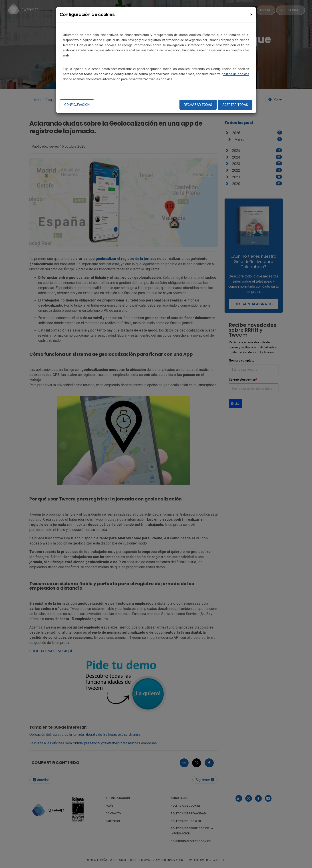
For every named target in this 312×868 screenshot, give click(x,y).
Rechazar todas (198, 105)
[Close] (251, 15)
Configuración (77, 105)
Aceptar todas (235, 105)
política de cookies (236, 74)
